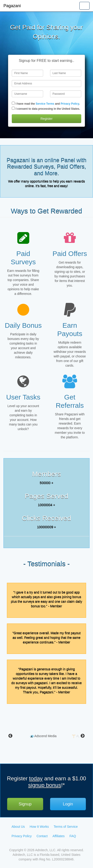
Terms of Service (66, 827)
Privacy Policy (70, 104)
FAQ (73, 836)
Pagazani (12, 6)
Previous (10, 736)
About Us (18, 827)
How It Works (39, 827)
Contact (42, 836)
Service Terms (45, 104)
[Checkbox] (13, 103)
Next (83, 736)
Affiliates (58, 836)
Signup (25, 804)
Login (68, 804)
